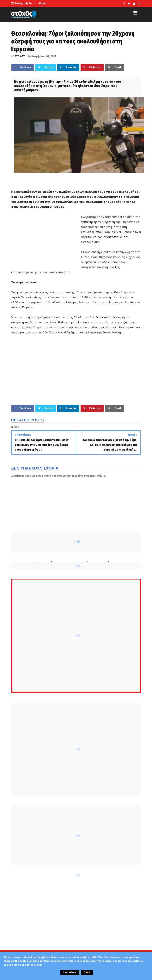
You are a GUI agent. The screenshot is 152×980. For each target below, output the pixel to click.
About (42, 3)
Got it (87, 972)
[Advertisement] (46, 237)
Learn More (70, 972)
